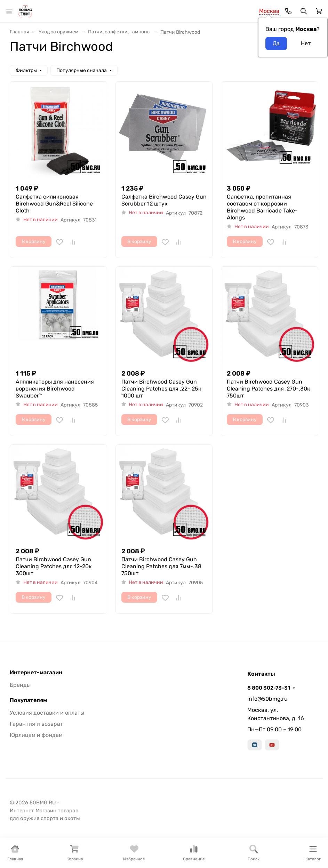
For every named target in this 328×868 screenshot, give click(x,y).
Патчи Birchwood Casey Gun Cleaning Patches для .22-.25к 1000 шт (161, 389)
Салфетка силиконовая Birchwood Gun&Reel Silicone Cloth (54, 204)
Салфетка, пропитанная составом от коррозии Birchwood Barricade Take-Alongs (262, 207)
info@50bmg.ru (267, 699)
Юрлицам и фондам (36, 735)
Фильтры (26, 70)
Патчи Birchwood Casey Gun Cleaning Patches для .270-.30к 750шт (269, 389)
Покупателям (28, 700)
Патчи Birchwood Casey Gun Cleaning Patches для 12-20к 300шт (54, 566)
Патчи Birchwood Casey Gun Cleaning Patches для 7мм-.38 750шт (161, 566)
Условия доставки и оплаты (47, 713)
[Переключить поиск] (304, 11)
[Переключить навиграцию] (9, 11)
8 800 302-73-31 (269, 688)
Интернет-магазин (36, 673)
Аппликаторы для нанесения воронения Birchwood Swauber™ (55, 389)
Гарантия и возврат (36, 724)
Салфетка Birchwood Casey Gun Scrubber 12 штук (164, 200)
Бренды (20, 685)
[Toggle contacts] (288, 11)
